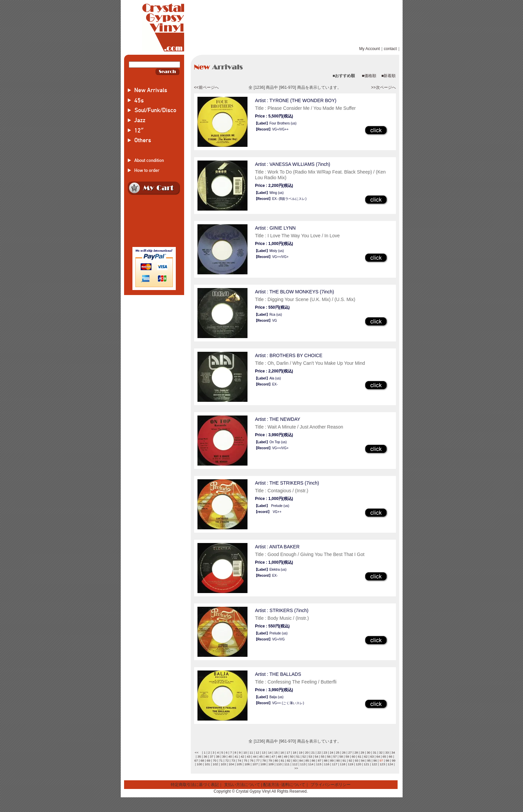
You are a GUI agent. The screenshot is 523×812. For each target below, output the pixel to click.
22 (319, 752)
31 (375, 752)
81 (283, 760)
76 (252, 760)
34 (393, 752)
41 (236, 756)
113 (303, 764)
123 (382, 764)
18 (294, 752)
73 (233, 760)
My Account (370, 49)
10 (245, 752)
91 (344, 760)
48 (279, 756)
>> (296, 768)
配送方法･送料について (284, 785)
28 (356, 752)
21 (313, 752)
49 (286, 756)
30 (368, 752)
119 (351, 764)
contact (390, 49)
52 (304, 756)
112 (295, 764)
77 (258, 760)
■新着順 (388, 76)
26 (344, 752)
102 (215, 764)
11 (251, 752)
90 (338, 760)
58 (341, 756)
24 (331, 752)
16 (282, 752)
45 (261, 756)
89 (332, 760)
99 (394, 760)
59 (347, 756)
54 (316, 756)
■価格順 (369, 76)
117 (335, 764)
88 (326, 760)
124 (390, 764)
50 (292, 756)
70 (215, 760)
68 (202, 760)
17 (288, 752)
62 (366, 756)
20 (307, 752)
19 (301, 752)
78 (264, 760)
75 (246, 760)
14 (270, 752)
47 (273, 756)
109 (271, 764)
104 (231, 764)
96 (375, 760)
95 (369, 760)
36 (205, 756)
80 (276, 760)
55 (323, 756)
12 (257, 752)
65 (384, 756)
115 (319, 764)
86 (313, 760)
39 (224, 756)
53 (310, 756)
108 (263, 764)
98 (387, 760)
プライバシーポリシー (331, 785)
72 (227, 760)
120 (359, 764)
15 (276, 752)
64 (378, 756)
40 (230, 756)
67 (196, 760)
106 (247, 764)
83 (295, 760)
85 (307, 760)
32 (381, 752)
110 (279, 764)
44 (255, 756)
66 (390, 756)
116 (327, 764)
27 (350, 752)
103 (223, 764)
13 (264, 752)
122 (374, 764)
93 (357, 760)
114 (311, 764)
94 (363, 760)
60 (353, 756)
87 (320, 760)
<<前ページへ (206, 87)
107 (255, 764)
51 (298, 756)
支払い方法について (242, 785)
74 (239, 760)
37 (212, 756)
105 (239, 764)
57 (335, 756)
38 (218, 756)
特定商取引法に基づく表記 (195, 785)
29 (362, 752)
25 (338, 752)
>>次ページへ (383, 87)
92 (350, 760)
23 (325, 752)
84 (301, 760)
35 (199, 756)
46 (267, 756)
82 (289, 760)
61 (360, 756)
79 (270, 760)
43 (249, 756)
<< (197, 752)
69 (209, 760)
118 (343, 764)
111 (287, 764)
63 (372, 756)
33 (387, 752)
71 (221, 760)
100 (199, 764)
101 (207, 764)
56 (329, 756)
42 (242, 756)
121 (367, 764)
